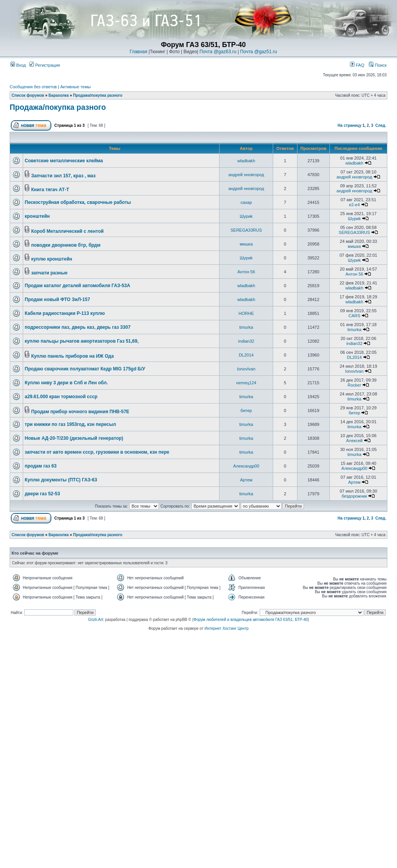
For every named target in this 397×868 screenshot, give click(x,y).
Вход (18, 65)
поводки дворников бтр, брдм (66, 245)
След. (381, 125)
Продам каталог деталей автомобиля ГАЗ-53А (77, 286)
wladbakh (246, 161)
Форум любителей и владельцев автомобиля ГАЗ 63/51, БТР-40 (251, 620)
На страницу (350, 125)
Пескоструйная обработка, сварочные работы (78, 202)
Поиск (378, 65)
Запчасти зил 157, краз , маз (63, 176)
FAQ (357, 65)
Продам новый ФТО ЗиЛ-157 (57, 299)
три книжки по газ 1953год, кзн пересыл (70, 424)
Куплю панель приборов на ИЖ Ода (73, 356)
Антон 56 (246, 272)
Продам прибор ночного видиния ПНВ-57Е (80, 412)
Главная (139, 52)
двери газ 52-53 (42, 494)
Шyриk (246, 216)
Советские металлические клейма (64, 161)
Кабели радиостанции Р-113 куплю (65, 313)
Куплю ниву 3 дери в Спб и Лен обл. (66, 383)
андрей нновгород (246, 175)
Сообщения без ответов (33, 87)
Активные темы (75, 87)
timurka (246, 327)
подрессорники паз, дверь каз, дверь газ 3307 (78, 327)
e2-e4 (354, 205)
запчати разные (49, 273)
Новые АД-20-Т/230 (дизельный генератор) (74, 438)
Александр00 (246, 466)
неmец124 (246, 383)
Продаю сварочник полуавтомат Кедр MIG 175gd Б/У (85, 369)
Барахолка (59, 95)
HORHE (246, 313)
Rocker (354, 385)
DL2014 (246, 355)
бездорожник (355, 496)
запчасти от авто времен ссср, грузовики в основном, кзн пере (97, 452)
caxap (246, 202)
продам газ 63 (41, 466)
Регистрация (45, 65)
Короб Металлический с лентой (68, 231)
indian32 (246, 341)
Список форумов (28, 95)
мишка (246, 244)
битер (246, 410)
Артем (246, 480)
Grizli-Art (95, 620)
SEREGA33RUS (246, 230)
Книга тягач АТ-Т (50, 190)
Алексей (354, 441)
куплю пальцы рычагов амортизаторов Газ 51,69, (82, 341)
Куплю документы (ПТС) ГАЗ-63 (61, 480)
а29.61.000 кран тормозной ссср (61, 397)
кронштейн (37, 216)
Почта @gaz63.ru (218, 52)
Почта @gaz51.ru (258, 52)
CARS (354, 316)
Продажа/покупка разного (98, 95)
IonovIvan (246, 369)
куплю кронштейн (52, 259)
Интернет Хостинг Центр (226, 628)
